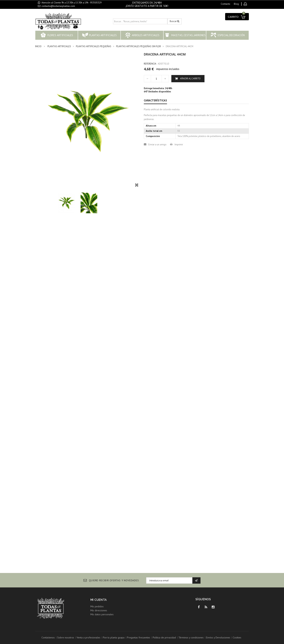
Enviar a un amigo (157, 145)
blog (236, 4)
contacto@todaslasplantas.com (58, 6)
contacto (225, 4)
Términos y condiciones (191, 637)
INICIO (38, 46)
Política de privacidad (164, 637)
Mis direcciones (99, 610)
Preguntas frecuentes (139, 637)
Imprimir (179, 145)
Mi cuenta (99, 600)
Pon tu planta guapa (114, 637)
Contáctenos (48, 637)
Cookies (237, 637)
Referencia (150, 64)
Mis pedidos (97, 606)
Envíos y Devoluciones (218, 637)
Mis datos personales (102, 614)
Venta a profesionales (88, 637)
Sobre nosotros (66, 637)
